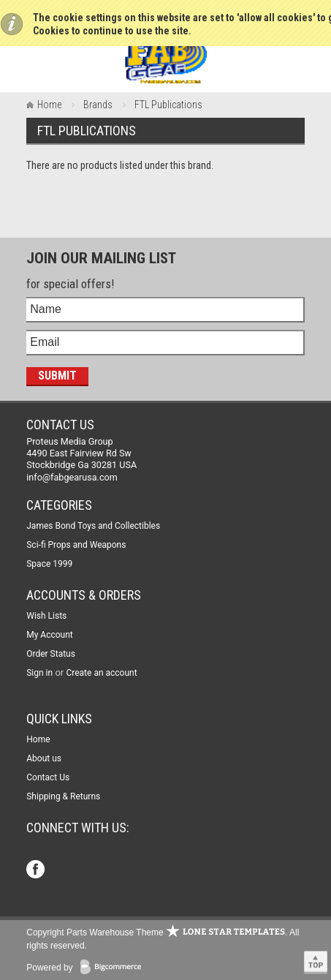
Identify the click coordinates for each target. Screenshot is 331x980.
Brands (98, 105)
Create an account (101, 673)
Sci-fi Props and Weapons (76, 545)
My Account (50, 635)
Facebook (37, 871)
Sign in (39, 673)
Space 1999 (49, 564)
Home (49, 105)
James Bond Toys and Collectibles (93, 526)
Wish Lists (46, 616)
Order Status (51, 654)
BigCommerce (114, 968)
